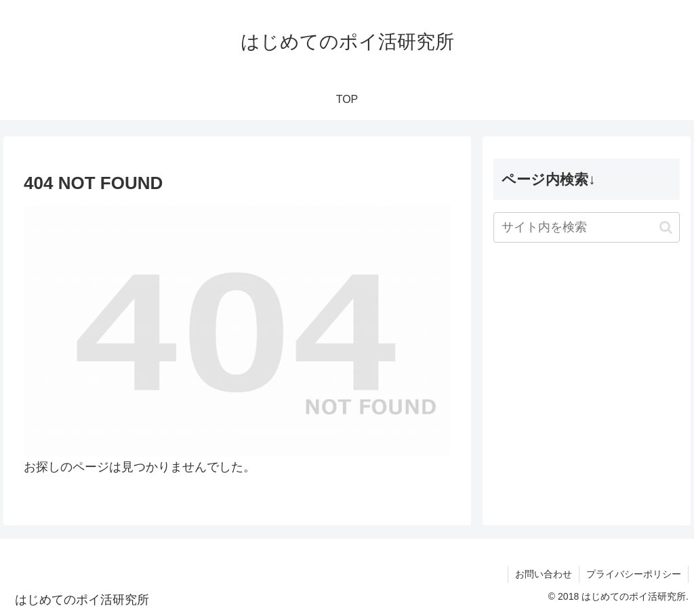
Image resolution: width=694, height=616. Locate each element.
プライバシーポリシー (634, 574)
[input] (586, 227)
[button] (666, 227)
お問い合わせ (544, 574)
